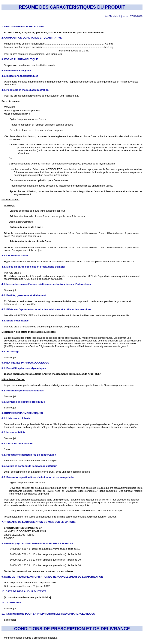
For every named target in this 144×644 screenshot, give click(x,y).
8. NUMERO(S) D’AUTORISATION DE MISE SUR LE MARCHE (37, 543)
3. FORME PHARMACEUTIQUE (20, 59)
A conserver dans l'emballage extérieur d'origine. (31, 461)
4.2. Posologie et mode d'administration (25, 90)
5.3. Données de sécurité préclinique (23, 402)
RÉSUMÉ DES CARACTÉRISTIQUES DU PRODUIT (72, 7)
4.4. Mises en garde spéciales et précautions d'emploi (33, 267)
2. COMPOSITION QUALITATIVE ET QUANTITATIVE (32, 38)
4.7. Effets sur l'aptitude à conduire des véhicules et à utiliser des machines (46, 309)
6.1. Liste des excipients (16, 418)
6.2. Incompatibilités (13, 432)
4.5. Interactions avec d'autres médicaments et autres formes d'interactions (46, 284)
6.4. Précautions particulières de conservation (29, 455)
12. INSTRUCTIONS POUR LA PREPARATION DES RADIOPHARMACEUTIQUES (48, 614)
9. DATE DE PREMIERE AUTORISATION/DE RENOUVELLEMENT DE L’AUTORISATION (52, 577)
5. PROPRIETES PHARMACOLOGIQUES (25, 363)
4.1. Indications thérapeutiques (20, 76)
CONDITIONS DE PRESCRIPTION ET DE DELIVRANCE (72, 629)
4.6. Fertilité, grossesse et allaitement (24, 295)
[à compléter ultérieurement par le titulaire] (27, 597)
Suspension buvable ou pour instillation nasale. (30, 65)
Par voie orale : (12, 273)
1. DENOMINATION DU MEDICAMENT (24, 26)
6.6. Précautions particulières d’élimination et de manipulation (38, 477)
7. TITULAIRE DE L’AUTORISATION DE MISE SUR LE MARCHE (39, 522)
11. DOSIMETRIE (11, 603)
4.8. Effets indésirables (15, 321)
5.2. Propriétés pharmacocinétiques (23, 391)
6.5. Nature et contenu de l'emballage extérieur (29, 466)
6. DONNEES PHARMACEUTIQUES (22, 413)
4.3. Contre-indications (15, 255)
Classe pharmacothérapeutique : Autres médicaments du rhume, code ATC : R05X (53, 374)
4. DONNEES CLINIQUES (16, 70)
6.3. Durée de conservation (17, 444)
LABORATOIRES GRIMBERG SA (23, 528)
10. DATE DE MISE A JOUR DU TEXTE (24, 591)
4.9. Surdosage (10, 351)
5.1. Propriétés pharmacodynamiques (24, 368)
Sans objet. (10, 290)
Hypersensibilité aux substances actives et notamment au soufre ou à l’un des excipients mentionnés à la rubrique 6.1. (69, 261)
